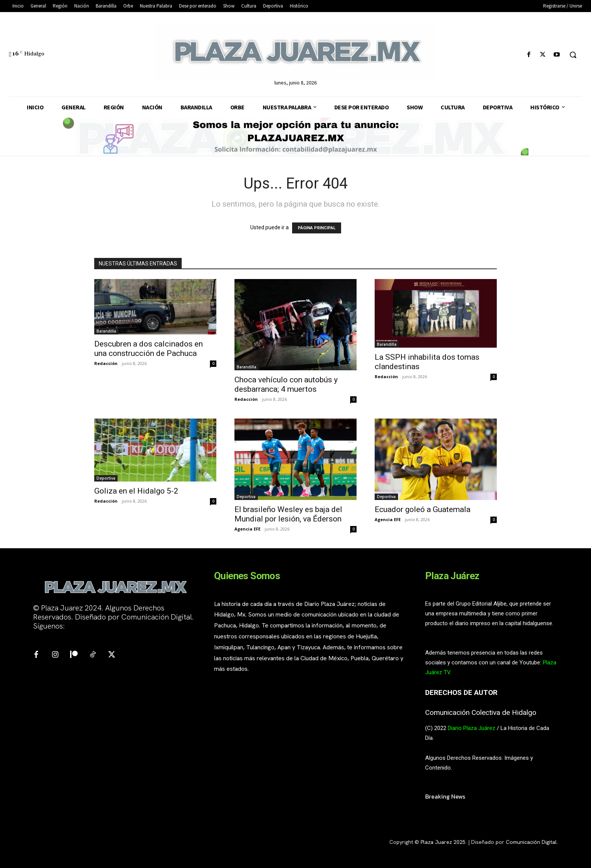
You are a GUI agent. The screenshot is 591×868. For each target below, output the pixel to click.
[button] (573, 55)
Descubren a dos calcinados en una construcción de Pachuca (149, 349)
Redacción (106, 363)
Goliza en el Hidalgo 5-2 (136, 491)
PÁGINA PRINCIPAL (317, 228)
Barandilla (106, 331)
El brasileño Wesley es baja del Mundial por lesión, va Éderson (288, 514)
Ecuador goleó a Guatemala (423, 509)
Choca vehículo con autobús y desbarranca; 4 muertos (286, 384)
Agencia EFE (247, 529)
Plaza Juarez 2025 (443, 842)
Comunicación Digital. (532, 842)
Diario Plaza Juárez (472, 728)
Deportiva (106, 478)
